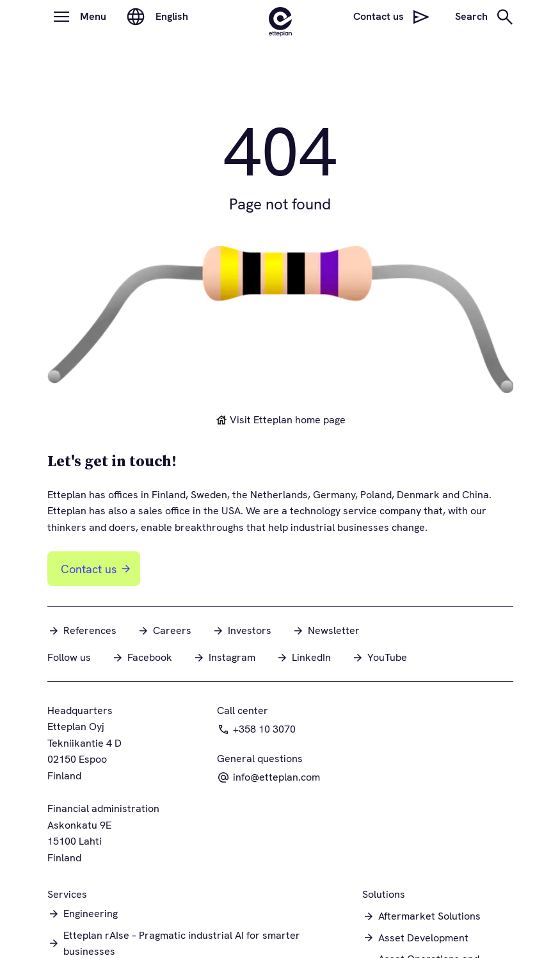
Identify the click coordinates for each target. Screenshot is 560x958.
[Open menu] (61, 17)
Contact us (97, 569)
